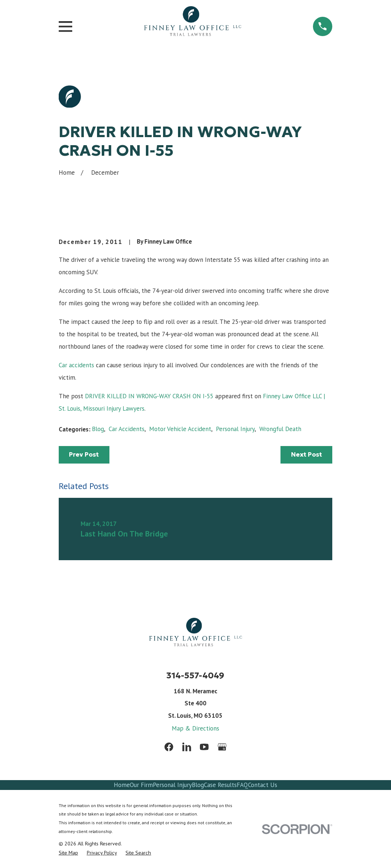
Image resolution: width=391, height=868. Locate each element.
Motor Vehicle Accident (180, 429)
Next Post (307, 454)
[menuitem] (68, 853)
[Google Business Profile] (222, 747)
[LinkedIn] (187, 747)
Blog (98, 429)
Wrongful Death (280, 429)
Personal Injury (235, 429)
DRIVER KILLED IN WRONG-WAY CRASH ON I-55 (149, 396)
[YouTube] (204, 747)
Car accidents (76, 365)
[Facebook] (169, 747)
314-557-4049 (195, 675)
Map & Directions (195, 728)
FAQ (242, 785)
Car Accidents (127, 429)
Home (122, 785)
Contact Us (263, 785)
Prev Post (84, 454)
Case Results (220, 785)
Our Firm (141, 785)
